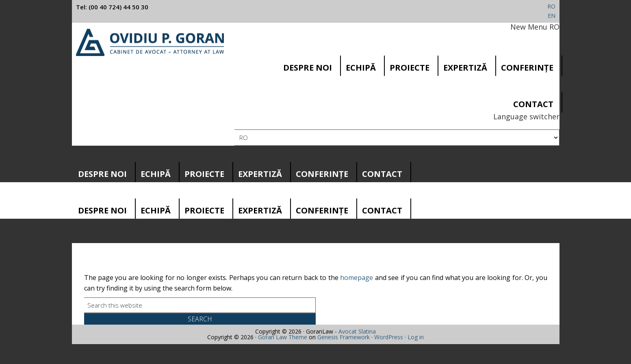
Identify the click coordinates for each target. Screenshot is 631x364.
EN (552, 16)
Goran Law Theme (283, 337)
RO (551, 6)
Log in (416, 337)
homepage (357, 278)
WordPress (389, 337)
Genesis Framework (344, 337)
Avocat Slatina (357, 331)
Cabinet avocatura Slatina (150, 42)
